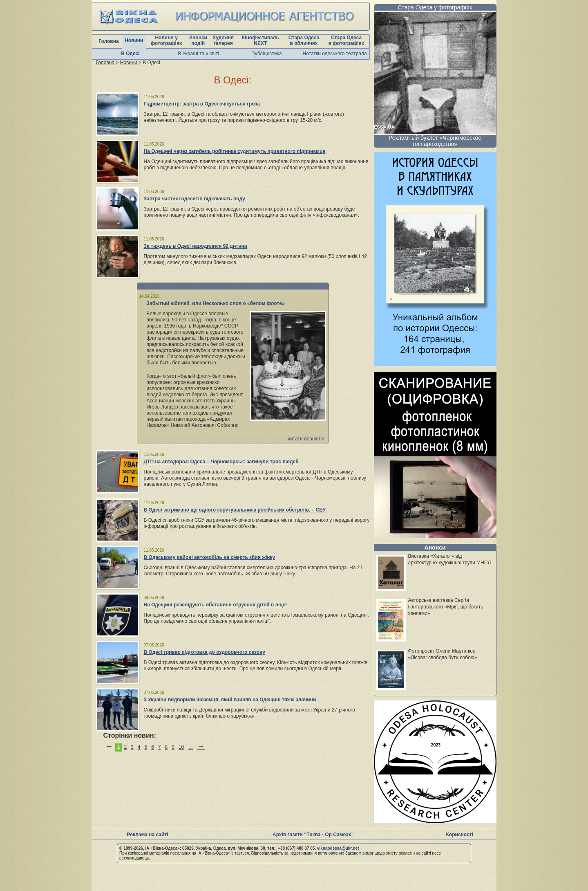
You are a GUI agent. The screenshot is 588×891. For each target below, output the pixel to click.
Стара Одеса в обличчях (304, 40)
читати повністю (306, 439)
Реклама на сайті (148, 835)
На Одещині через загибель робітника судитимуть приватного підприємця (235, 151)
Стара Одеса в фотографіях (347, 40)
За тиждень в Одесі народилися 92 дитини (196, 246)
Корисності (460, 835)
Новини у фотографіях (167, 40)
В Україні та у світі (198, 54)
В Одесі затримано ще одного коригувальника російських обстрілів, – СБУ (235, 510)
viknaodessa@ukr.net (338, 848)
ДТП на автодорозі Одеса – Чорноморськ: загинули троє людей (221, 462)
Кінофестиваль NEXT (260, 40)
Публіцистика (267, 54)
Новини (134, 40)
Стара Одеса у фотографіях (435, 7)
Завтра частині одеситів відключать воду (195, 199)
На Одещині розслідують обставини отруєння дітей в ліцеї (215, 605)
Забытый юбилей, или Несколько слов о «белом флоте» (216, 303)
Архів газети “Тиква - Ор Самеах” (313, 835)
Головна (108, 41)
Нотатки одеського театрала (335, 54)
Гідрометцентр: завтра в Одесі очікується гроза (202, 104)
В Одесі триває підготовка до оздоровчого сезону (205, 652)
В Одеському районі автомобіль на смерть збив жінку (210, 557)
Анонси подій (198, 40)
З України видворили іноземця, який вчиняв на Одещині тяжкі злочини (230, 700)
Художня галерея (223, 40)
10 (181, 747)
